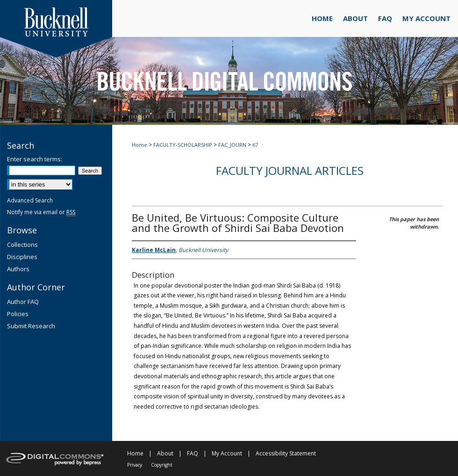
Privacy (135, 465)
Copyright (162, 465)
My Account (227, 453)
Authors (18, 269)
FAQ (193, 453)
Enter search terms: (35, 159)
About (165, 453)
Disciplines (22, 257)
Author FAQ (23, 302)
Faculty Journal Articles (290, 170)
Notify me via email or (41, 212)
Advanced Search (30, 200)
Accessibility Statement (286, 453)
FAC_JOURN (232, 145)
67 (255, 145)
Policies (18, 314)
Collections (22, 245)
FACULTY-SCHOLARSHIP (183, 145)
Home (140, 145)
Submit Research (31, 326)
